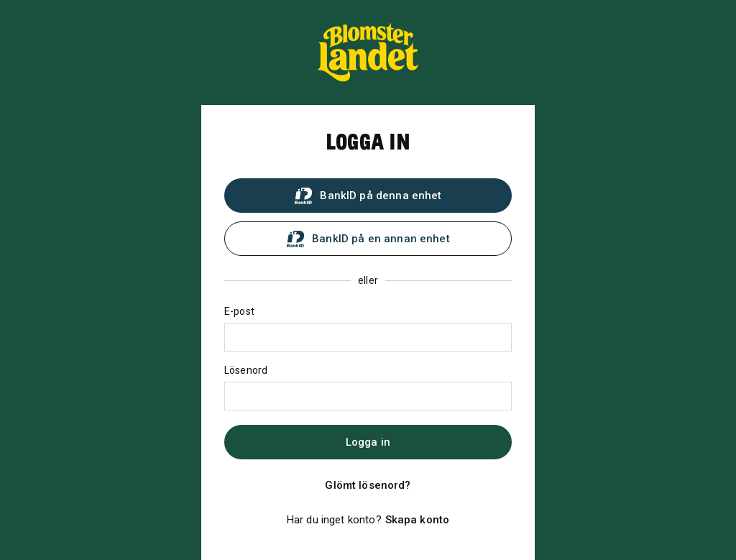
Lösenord (246, 370)
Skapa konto (418, 520)
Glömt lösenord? (368, 485)
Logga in (368, 442)
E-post (239, 311)
